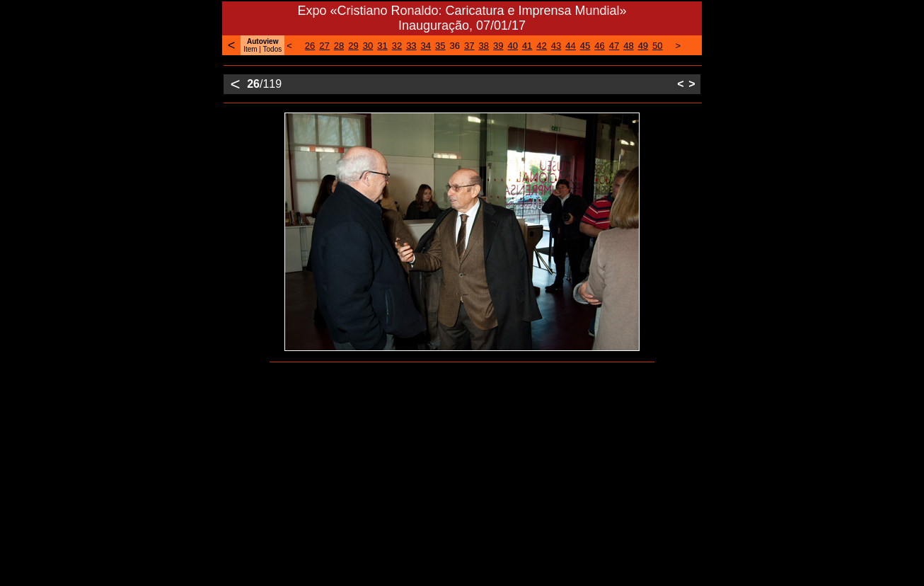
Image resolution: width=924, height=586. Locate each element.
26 (310, 46)
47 (614, 46)
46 (599, 46)
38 (483, 46)
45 (585, 46)
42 (541, 46)
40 (512, 46)
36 (455, 46)
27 (324, 46)
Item (250, 49)
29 (353, 46)
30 (368, 46)
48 (628, 46)
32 (397, 46)
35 (440, 46)
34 (426, 46)
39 (498, 46)
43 (556, 46)
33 (411, 46)
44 (570, 46)
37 (469, 46)
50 (657, 46)
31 (382, 46)
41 (527, 46)
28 (339, 46)
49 (643, 46)
